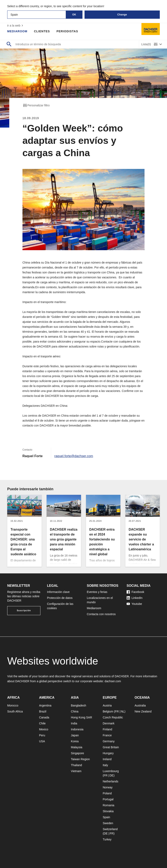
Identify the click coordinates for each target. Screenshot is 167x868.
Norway (108, 787)
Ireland (107, 759)
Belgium (108, 711)
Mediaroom (17, 31)
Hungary (108, 753)
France (107, 735)
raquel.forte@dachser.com (74, 456)
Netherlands (111, 781)
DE (111, 775)
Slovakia (108, 811)
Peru (42, 735)
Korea (75, 741)
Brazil (43, 711)
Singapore (78, 753)
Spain (106, 817)
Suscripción (24, 611)
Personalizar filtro (36, 105)
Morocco (13, 705)
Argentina (45, 705)
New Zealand (143, 711)
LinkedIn (135, 598)
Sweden (108, 823)
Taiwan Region (80, 759)
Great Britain (111, 747)
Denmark (109, 723)
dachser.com (113, 681)
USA (42, 741)
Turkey (107, 839)
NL (123, 711)
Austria (107, 705)
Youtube (134, 604)
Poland (107, 793)
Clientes (42, 31)
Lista (146, 44)
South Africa (15, 711)
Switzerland (110, 829)
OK (74, 15)
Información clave (58, 592)
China (75, 711)
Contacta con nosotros (101, 614)
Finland (107, 729)
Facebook (135, 592)
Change (122, 15)
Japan (75, 735)
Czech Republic (113, 717)
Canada (44, 717)
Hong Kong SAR (82, 717)
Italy (105, 765)
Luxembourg (111, 771)
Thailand (76, 765)
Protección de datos (60, 598)
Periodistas (67, 31)
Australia (140, 705)
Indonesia (77, 729)
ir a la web (16, 26)
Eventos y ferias (97, 592)
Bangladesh (79, 705)
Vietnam (76, 771)
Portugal (108, 799)
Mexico (44, 729)
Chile (42, 723)
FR (117, 711)
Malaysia (77, 747)
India (74, 723)
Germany (109, 741)
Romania (108, 805)
